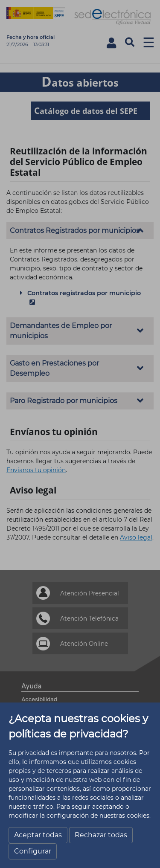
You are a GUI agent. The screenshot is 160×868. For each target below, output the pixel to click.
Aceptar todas (38, 835)
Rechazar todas (101, 835)
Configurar (33, 851)
